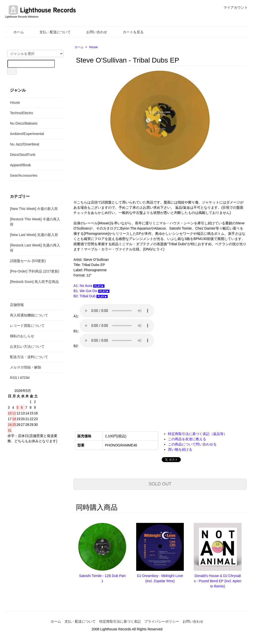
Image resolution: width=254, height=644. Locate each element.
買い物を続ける (180, 449)
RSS (14, 378)
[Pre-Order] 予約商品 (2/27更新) (34, 271)
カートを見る (130, 32)
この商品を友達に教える (187, 439)
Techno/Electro (21, 113)
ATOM (25, 378)
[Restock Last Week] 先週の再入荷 (35, 248)
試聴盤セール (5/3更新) (28, 261)
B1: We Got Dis (91, 291)
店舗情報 (17, 305)
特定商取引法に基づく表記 (120, 621)
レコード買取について (27, 326)
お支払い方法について (27, 346)
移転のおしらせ (22, 336)
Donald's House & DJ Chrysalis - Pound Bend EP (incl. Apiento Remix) (218, 581)
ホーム (15, 32)
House (93, 47)
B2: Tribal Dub (91, 296)
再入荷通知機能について (29, 315)
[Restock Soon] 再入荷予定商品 (34, 282)
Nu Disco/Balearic (24, 123)
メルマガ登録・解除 (26, 367)
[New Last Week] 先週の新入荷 (34, 235)
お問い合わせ (93, 32)
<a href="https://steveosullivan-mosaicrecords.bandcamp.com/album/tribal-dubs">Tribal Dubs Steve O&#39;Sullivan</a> (123, 389)
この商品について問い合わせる (192, 444)
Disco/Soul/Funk (23, 155)
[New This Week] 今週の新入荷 (34, 209)
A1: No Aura (89, 286)
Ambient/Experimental (27, 134)
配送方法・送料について (29, 357)
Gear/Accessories (24, 175)
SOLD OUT (160, 484)
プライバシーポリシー (162, 621)
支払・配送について (51, 32)
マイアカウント (233, 7)
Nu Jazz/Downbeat (25, 144)
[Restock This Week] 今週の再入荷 (35, 222)
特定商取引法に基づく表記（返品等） (197, 434)
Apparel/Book (20, 165)
